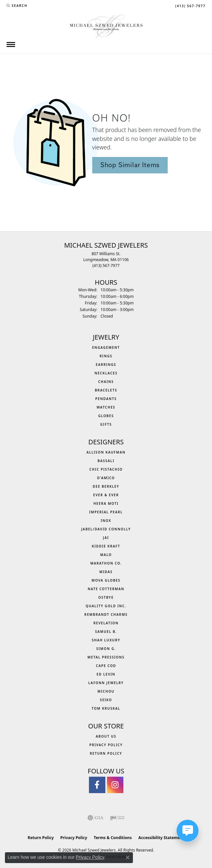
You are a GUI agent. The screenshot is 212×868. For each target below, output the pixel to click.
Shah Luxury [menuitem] (106, 640)
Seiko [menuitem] (106, 700)
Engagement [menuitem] (106, 347)
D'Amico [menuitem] (106, 478)
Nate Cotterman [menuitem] (106, 589)
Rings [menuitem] (106, 356)
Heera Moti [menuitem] (106, 503)
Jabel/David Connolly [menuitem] (106, 529)
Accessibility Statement (161, 838)
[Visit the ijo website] (117, 818)
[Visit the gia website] (95, 818)
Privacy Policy (106, 745)
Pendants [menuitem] (106, 399)
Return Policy (106, 753)
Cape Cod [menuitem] (106, 666)
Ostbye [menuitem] (106, 597)
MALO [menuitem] (106, 555)
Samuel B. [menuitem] (106, 632)
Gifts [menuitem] (106, 424)
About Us (106, 736)
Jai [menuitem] (106, 538)
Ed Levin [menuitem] (106, 674)
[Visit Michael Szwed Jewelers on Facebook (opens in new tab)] (97, 785)
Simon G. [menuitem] (106, 649)
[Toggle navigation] (11, 45)
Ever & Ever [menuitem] (106, 495)
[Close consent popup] (128, 857)
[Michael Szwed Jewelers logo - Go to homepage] (106, 26)
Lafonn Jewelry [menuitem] (106, 683)
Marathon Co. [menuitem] (106, 563)
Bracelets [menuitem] (106, 390)
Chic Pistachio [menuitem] (106, 469)
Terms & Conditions (113, 838)
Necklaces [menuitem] (106, 373)
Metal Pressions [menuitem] (106, 657)
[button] (17, 6)
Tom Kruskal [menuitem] (106, 708)
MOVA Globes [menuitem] (106, 580)
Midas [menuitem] (106, 572)
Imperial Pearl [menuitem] (106, 512)
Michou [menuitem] (106, 691)
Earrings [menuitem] (106, 365)
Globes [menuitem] (106, 416)
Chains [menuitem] (106, 382)
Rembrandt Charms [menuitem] (106, 614)
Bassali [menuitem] (106, 461)
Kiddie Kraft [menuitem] (106, 546)
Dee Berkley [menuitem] (106, 486)
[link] (190, 6)
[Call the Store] (106, 266)
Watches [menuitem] (106, 407)
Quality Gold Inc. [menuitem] (106, 606)
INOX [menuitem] (106, 521)
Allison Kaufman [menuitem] (106, 452)
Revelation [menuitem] (106, 623)
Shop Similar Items (130, 165)
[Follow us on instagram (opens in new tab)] (115, 785)
